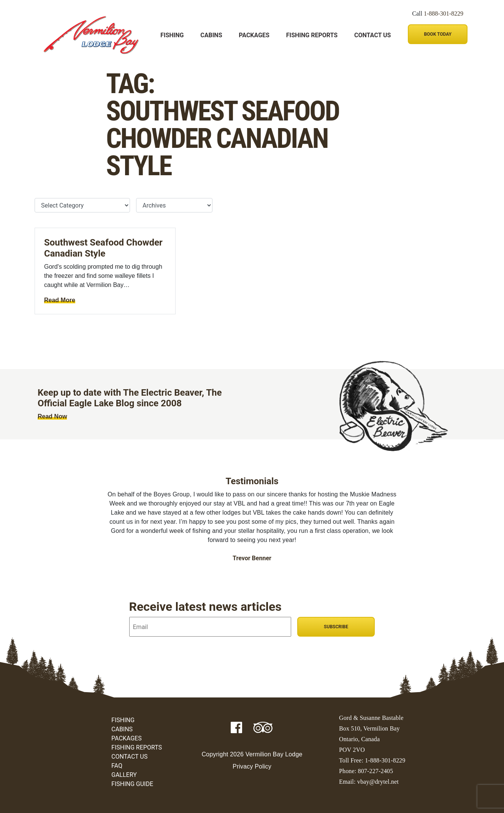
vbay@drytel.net (378, 782)
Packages (254, 35)
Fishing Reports (312, 35)
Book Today (437, 34)
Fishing (172, 35)
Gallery (124, 775)
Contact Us (372, 35)
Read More (60, 300)
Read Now (52, 416)
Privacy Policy (252, 766)
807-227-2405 (376, 771)
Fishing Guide (132, 784)
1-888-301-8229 (444, 13)
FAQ (117, 766)
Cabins (211, 35)
